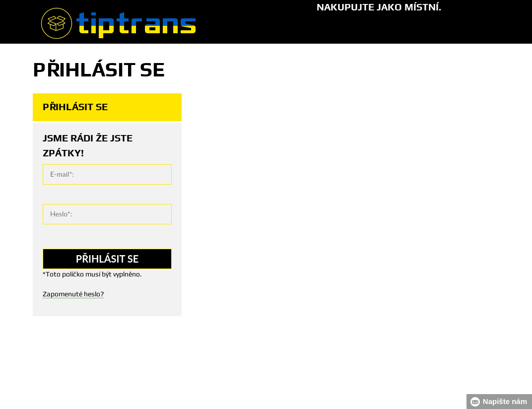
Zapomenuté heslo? (73, 294)
